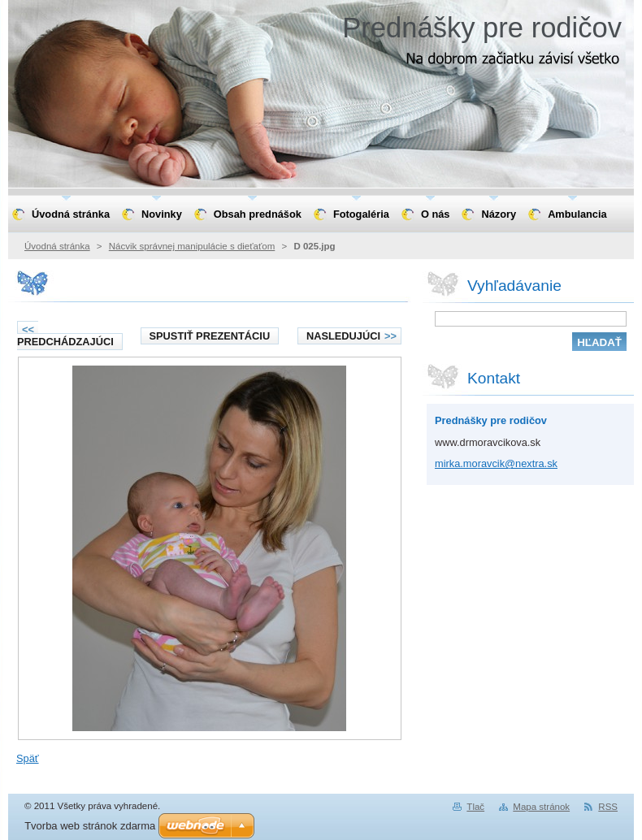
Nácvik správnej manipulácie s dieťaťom (192, 246)
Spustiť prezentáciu (210, 336)
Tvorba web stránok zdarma (90, 826)
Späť (28, 758)
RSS (608, 807)
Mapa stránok (541, 807)
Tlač (475, 807)
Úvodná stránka (57, 246)
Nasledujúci (351, 336)
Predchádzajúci (65, 336)
